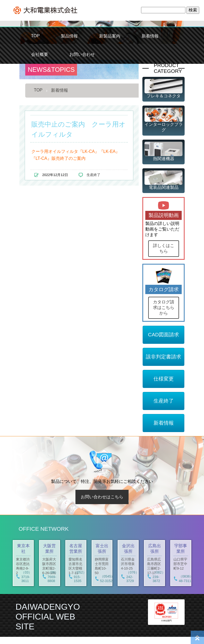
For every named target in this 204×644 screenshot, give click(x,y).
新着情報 (150, 36)
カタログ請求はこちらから (164, 315)
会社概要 (40, 54)
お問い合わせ (82, 54)
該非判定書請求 (163, 364)
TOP (35, 36)
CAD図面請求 (163, 342)
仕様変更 (164, 386)
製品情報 (69, 36)
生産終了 (93, 175)
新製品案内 (110, 36)
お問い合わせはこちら (102, 504)
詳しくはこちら (164, 248)
